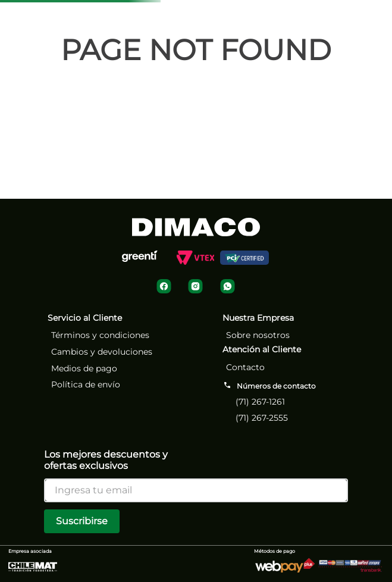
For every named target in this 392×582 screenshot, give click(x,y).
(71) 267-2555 (262, 418)
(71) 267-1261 (260, 402)
